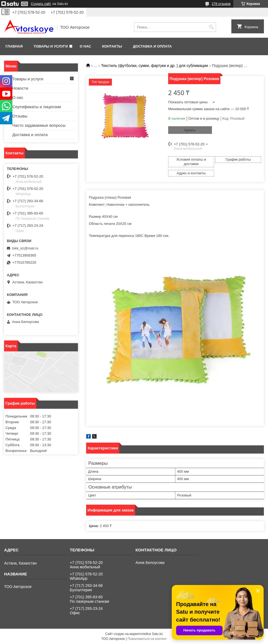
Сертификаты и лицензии (37, 107)
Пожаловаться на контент (147, 639)
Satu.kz (157, 634)
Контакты (112, 46)
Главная (14, 46)
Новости (20, 88)
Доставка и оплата (152, 46)
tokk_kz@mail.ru (25, 248)
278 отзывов (221, 4)
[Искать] (211, 27)
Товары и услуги (51, 46)
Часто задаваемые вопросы (39, 125)
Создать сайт (41, 4)
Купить (190, 130)
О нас (86, 46)
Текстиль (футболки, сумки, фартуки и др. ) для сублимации (155, 66)
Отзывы (20, 116)
